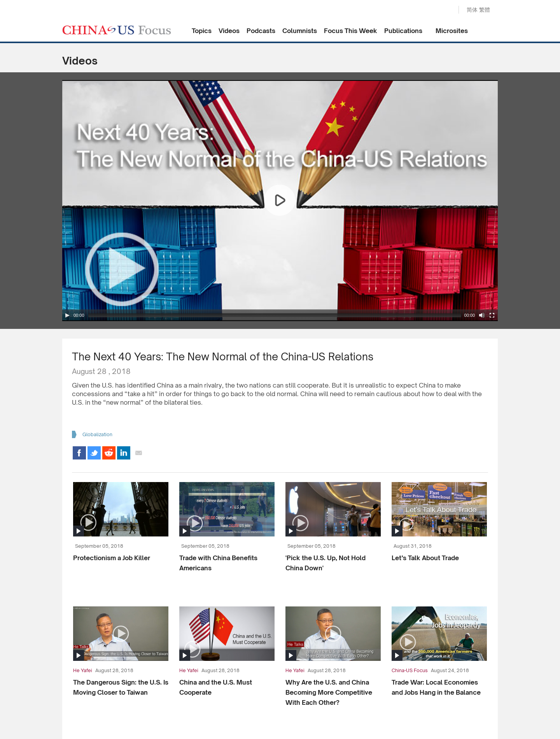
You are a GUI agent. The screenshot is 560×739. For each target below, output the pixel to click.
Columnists (300, 31)
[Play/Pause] (67, 315)
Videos (229, 31)
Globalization (97, 434)
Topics (202, 31)
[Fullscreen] (492, 315)
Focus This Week (351, 31)
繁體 (485, 10)
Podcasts (261, 31)
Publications (403, 31)
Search (444, 10)
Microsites (452, 31)
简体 (472, 10)
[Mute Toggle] (482, 315)
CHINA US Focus (117, 30)
